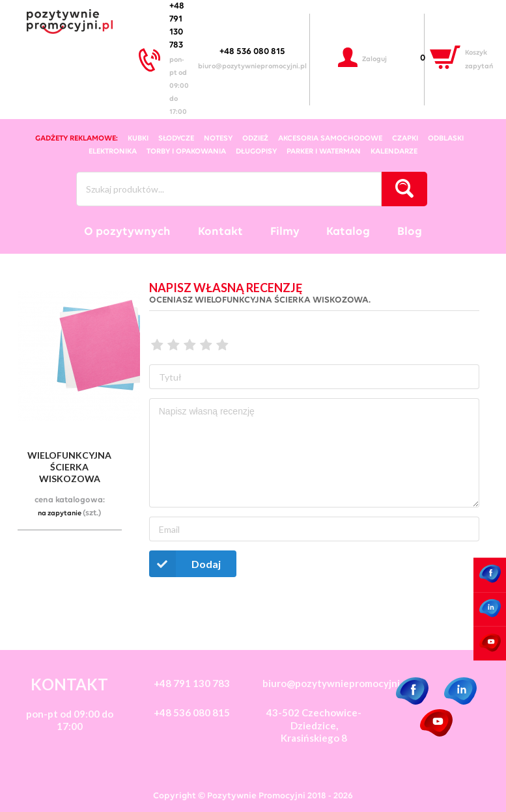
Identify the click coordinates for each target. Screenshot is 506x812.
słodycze (176, 139)
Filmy (285, 232)
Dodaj (185, 564)
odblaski (446, 139)
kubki (138, 139)
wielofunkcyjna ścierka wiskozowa (69, 467)
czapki (405, 139)
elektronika (113, 152)
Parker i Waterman (324, 152)
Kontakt (220, 232)
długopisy (256, 152)
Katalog (348, 232)
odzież (255, 139)
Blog (410, 232)
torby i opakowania (186, 152)
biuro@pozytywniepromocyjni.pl (252, 67)
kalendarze (394, 152)
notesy (218, 139)
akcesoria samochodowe (330, 139)
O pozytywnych (127, 232)
